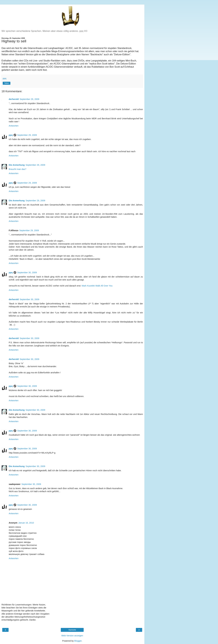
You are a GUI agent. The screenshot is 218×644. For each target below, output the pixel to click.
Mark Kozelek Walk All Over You (97, 286)
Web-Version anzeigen (72, 636)
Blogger (78, 641)
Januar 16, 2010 (26, 523)
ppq (11, 135)
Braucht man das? (18, 169)
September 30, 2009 (27, 273)
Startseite (72, 630)
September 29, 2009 (29, 99)
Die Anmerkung (17, 165)
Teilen (7, 83)
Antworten (14, 126)
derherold (14, 99)
